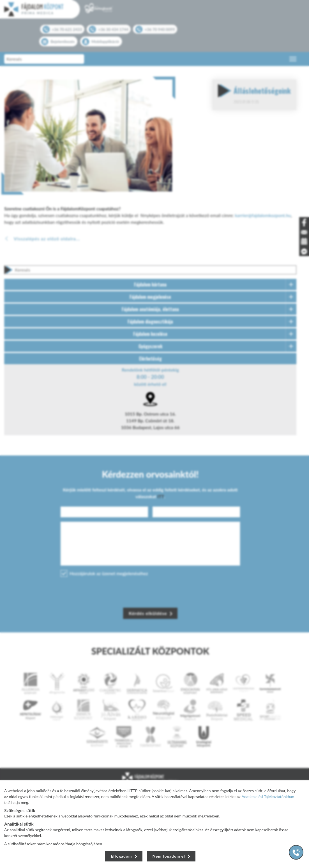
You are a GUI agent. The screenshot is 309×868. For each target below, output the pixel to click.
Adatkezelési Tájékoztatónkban (268, 797)
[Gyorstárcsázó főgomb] (296, 852)
